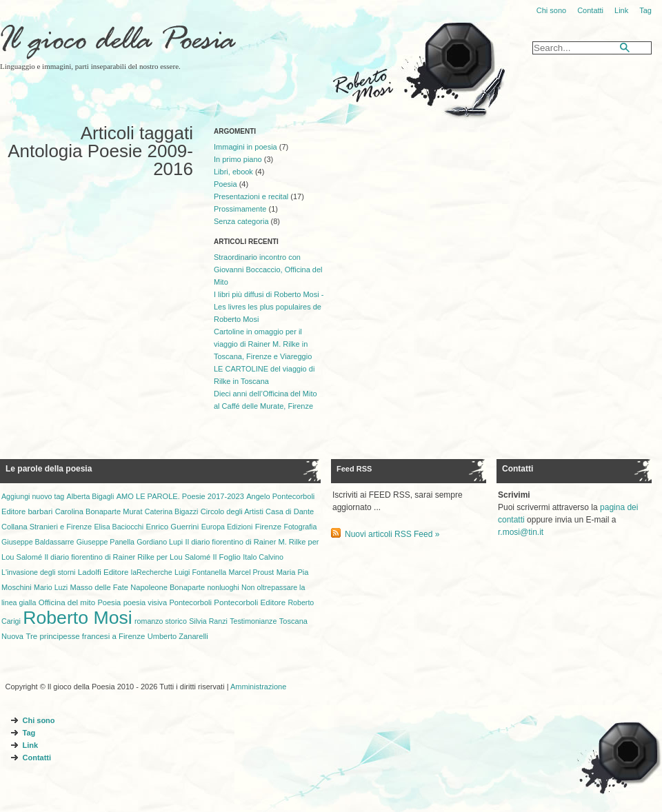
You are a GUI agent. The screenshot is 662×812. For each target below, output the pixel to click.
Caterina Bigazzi (172, 511)
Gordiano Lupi (160, 542)
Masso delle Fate (99, 587)
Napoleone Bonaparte (168, 587)
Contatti (590, 10)
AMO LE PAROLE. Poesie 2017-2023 (180, 496)
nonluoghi (223, 587)
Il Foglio (227, 557)
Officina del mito (67, 602)
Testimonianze (253, 621)
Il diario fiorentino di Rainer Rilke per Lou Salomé (127, 557)
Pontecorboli (190, 602)
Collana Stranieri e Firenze (47, 527)
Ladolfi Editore (103, 572)
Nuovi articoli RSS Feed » (392, 534)
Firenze (268, 527)
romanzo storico (161, 621)
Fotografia (300, 527)
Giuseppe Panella (106, 542)
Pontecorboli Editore (250, 602)
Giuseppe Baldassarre (38, 542)
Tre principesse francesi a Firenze (85, 636)
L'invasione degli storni (38, 572)
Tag (645, 10)
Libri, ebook (233, 172)
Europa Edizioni (227, 527)
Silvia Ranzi (208, 621)
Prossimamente (240, 209)
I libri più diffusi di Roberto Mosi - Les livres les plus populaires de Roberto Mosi (269, 307)
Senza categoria (241, 221)
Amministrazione (258, 687)
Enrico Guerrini (173, 527)
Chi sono (551, 10)
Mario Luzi (51, 587)
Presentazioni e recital (251, 196)
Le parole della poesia (49, 469)
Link (621, 10)
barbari (40, 511)
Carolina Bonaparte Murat (99, 511)
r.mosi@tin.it (521, 532)
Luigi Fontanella (200, 572)
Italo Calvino (263, 557)
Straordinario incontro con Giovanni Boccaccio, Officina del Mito (268, 270)
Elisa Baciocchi (119, 527)
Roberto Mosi (78, 618)
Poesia (225, 184)
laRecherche (152, 572)
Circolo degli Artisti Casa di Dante (257, 511)
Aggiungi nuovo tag (33, 496)
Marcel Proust (252, 572)
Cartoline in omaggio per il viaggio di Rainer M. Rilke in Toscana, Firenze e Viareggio (263, 344)
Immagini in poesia (245, 147)
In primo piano (238, 159)
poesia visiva (145, 602)
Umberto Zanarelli (178, 636)
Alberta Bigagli (91, 496)
